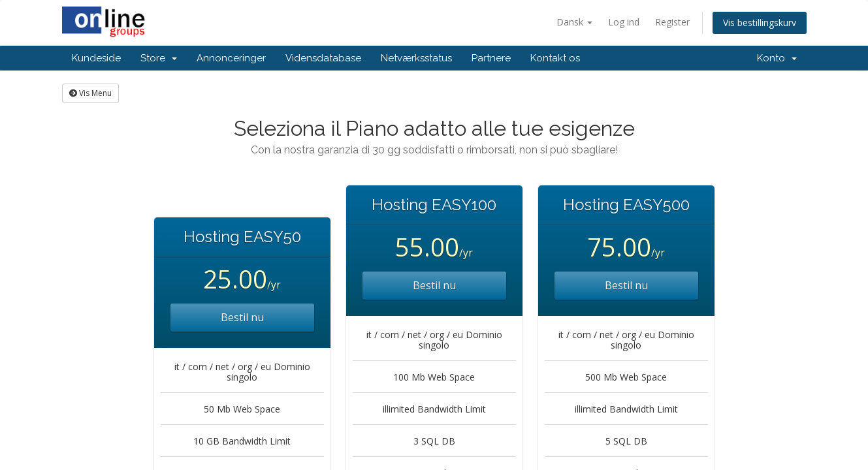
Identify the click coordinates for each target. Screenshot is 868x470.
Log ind (624, 22)
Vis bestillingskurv (760, 23)
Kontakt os (555, 58)
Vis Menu (90, 93)
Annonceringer (231, 58)
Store (159, 58)
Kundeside (96, 58)
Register (672, 22)
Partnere (491, 58)
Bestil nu (242, 317)
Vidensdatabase (323, 58)
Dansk (574, 22)
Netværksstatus (416, 58)
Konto (777, 58)
